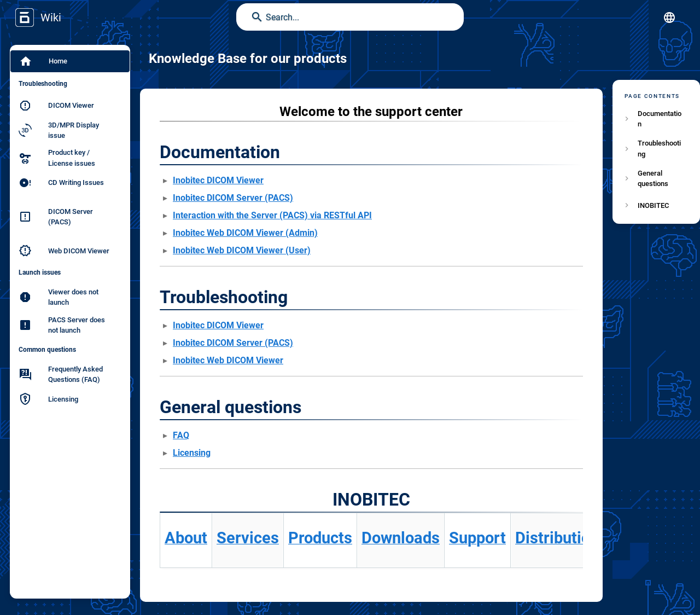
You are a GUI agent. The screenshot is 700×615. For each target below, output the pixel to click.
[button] (669, 18)
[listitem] (656, 119)
